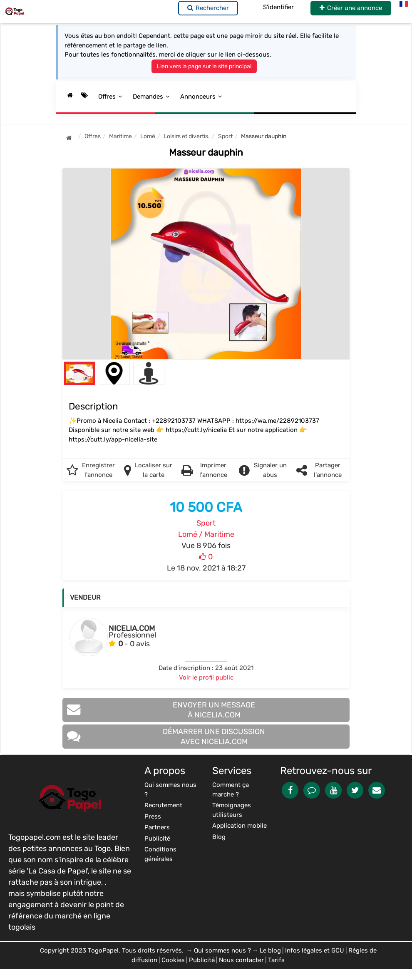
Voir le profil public (206, 677)
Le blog (270, 950)
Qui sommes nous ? (222, 950)
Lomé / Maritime (206, 534)
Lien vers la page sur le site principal (204, 66)
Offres (110, 97)
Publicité (202, 960)
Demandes (151, 97)
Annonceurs (201, 97)
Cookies (173, 960)
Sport (206, 523)
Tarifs (276, 960)
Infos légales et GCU (315, 950)
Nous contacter (241, 960)
